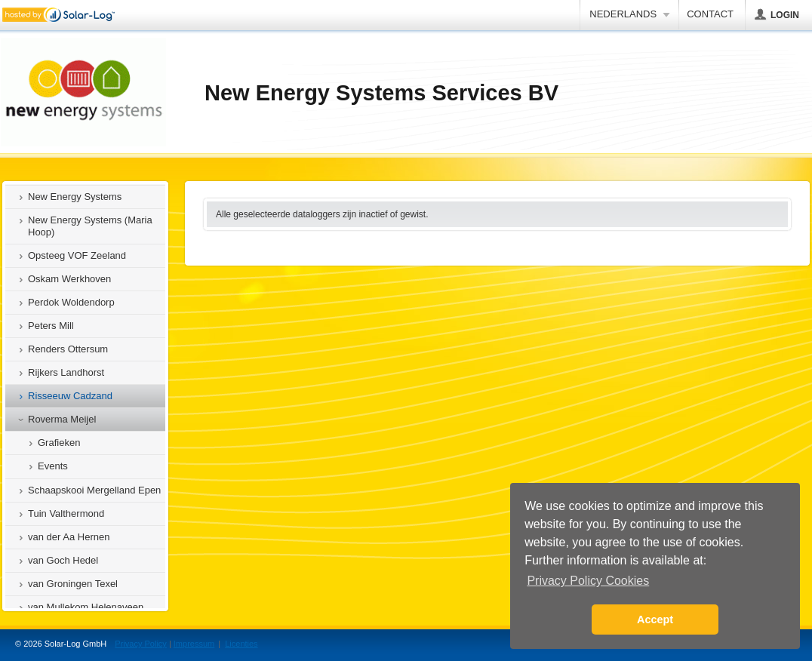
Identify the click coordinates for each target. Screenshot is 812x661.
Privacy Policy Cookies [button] (588, 581)
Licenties (241, 644)
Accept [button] (655, 619)
